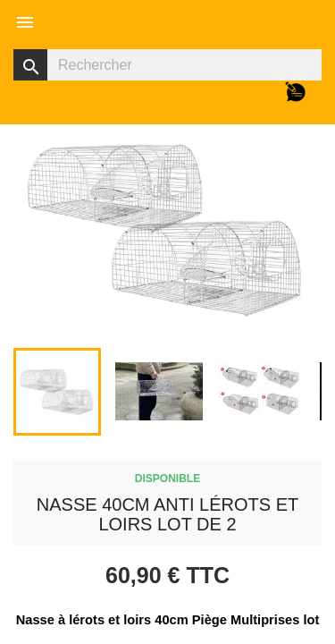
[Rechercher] (167, 65)
